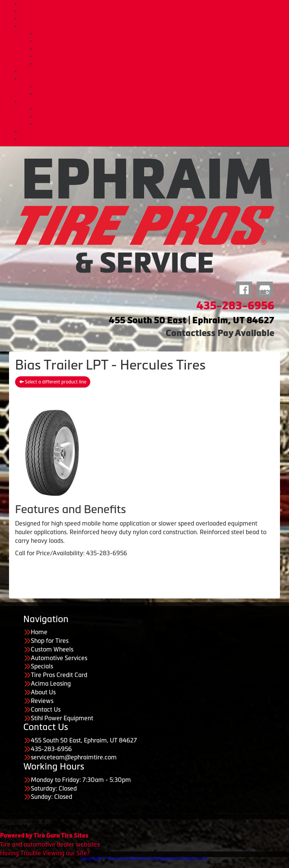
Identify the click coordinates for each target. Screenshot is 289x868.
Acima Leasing (160, 94)
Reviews (42, 701)
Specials (152, 71)
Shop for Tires (152, 11)
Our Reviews (160, 124)
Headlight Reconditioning (160, 56)
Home (152, 3)
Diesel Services (160, 41)
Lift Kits (160, 48)
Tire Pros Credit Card (160, 86)
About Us (152, 101)
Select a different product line (53, 382)
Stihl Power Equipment (62, 718)
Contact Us (152, 131)
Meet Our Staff (160, 116)
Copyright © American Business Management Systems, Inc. (144, 858)
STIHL (152, 139)
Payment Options (152, 79)
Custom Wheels (152, 18)
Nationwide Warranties (160, 64)
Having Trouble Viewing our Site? (45, 853)
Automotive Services (152, 26)
